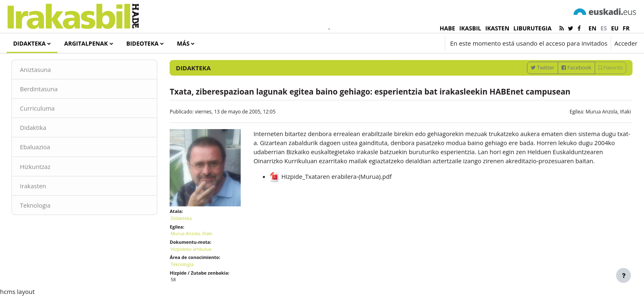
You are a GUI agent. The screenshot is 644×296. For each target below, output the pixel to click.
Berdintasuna (51, 109)
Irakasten (45, 207)
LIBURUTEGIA (532, 28)
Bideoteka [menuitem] (143, 43)
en (592, 28)
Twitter (531, 88)
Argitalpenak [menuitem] (86, 43)
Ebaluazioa (47, 168)
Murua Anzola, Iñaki (597, 132)
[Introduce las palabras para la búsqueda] (550, 66)
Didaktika (45, 148)
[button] (392, 43)
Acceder (626, 43)
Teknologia (47, 226)
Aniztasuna (47, 90)
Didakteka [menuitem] (29, 43)
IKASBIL (470, 28)
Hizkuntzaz (47, 187)
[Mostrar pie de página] (623, 275)
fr (626, 28)
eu (615, 28)
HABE (448, 28)
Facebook (565, 88)
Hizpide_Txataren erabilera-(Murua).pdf (335, 206)
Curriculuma (49, 129)
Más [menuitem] (183, 43)
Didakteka (187, 235)
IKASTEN (497, 28)
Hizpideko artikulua (197, 266)
